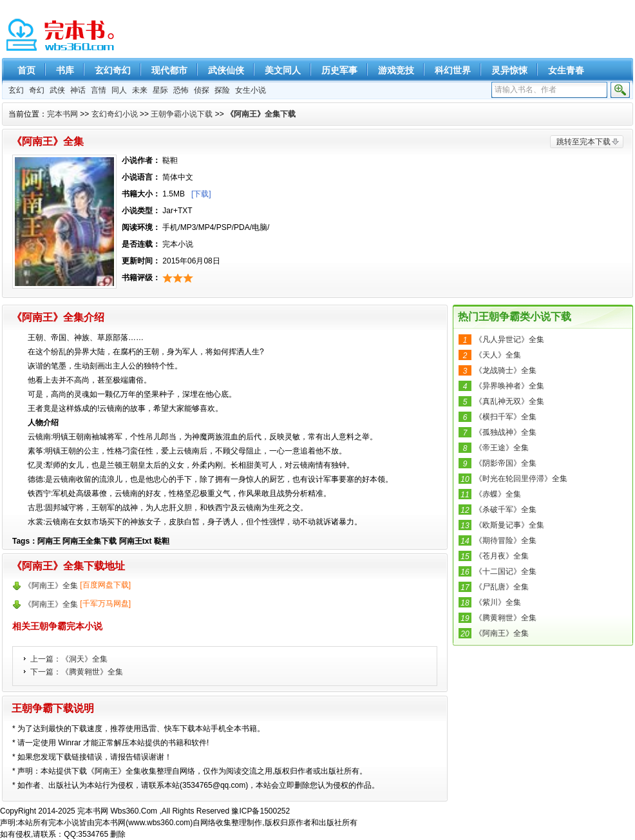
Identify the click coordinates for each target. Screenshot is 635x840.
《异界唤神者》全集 (509, 386)
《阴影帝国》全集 (506, 463)
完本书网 (62, 114)
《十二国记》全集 (506, 571)
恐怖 (181, 90)
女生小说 (251, 90)
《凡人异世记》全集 (509, 339)
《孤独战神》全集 (506, 432)
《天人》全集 (498, 355)
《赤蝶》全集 (498, 494)
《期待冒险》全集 (506, 540)
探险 (222, 90)
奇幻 (37, 90)
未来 (140, 90)
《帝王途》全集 (502, 448)
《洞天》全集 (84, 659)
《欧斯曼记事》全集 (509, 525)
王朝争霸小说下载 (182, 114)
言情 (99, 90)
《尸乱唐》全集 (502, 587)
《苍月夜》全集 (502, 556)
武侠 (57, 90)
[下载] (201, 194)
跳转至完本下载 (583, 142)
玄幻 (16, 90)
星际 (160, 90)
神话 (78, 90)
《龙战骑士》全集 (506, 370)
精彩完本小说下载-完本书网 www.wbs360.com (62, 35)
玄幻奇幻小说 (115, 114)
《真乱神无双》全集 (509, 401)
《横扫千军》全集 (506, 417)
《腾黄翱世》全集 (92, 672)
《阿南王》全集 (502, 633)
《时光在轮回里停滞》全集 (521, 479)
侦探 (202, 90)
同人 (119, 90)
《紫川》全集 (498, 602)
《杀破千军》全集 (506, 510)
